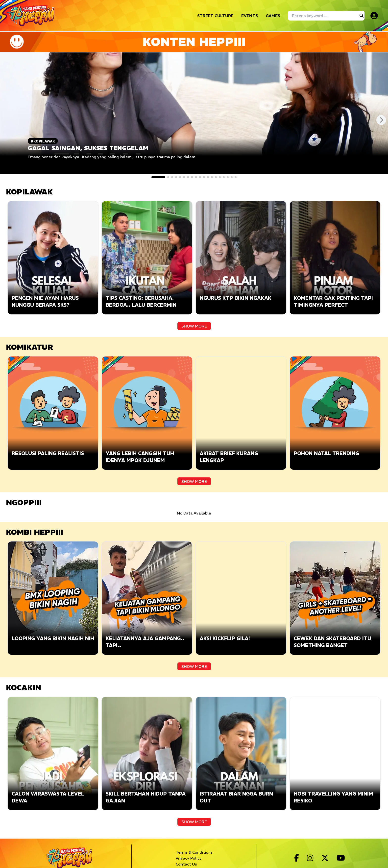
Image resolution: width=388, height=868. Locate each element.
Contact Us (186, 864)
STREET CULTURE (215, 16)
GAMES (273, 16)
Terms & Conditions (194, 852)
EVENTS (250, 16)
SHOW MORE (194, 326)
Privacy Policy (189, 858)
